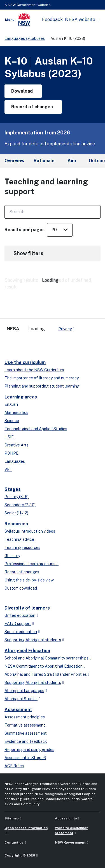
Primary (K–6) (17, 497)
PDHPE (11, 453)
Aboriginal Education (27, 651)
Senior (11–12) (16, 513)
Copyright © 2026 (20, 855)
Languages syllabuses (25, 38)
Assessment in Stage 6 (25, 758)
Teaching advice (19, 539)
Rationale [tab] (44, 161)
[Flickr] (55, 343)
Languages (15, 461)
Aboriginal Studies (21, 699)
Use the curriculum (25, 362)
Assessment (18, 710)
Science (12, 421)
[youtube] (32, 343)
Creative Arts (17, 445)
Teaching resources (22, 548)
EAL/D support (18, 624)
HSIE (9, 437)
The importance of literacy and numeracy (42, 378)
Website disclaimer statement (71, 830)
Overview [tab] (15, 161)
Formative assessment (25, 725)
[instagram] (44, 343)
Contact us (14, 842)
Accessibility (66, 818)
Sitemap (12, 818)
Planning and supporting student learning (42, 386)
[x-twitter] (10, 343)
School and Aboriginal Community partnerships (46, 658)
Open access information (26, 828)
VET (8, 470)
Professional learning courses (32, 564)
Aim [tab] (72, 161)
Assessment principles (25, 717)
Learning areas (21, 397)
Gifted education (20, 615)
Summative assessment (26, 733)
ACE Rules (14, 766)
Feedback (52, 20)
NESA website (80, 20)
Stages (13, 489)
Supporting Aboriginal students (33, 640)
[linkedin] (21, 343)
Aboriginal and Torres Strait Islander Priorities (46, 674)
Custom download (21, 588)
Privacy (65, 329)
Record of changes (22, 572)
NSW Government (70, 842)
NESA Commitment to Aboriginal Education (44, 666)
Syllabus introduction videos (30, 531)
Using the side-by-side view (29, 580)
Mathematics (16, 413)
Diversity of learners (27, 608)
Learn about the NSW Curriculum (34, 370)
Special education (21, 632)
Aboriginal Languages (24, 691)
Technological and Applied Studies (36, 429)
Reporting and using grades (29, 750)
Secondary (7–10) (20, 505)
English (11, 404)
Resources (16, 524)
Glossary (12, 556)
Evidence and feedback (26, 741)
